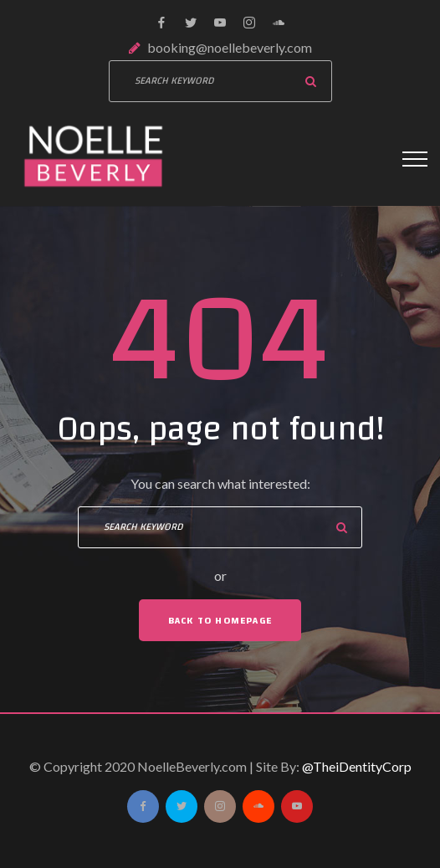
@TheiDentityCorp (357, 766)
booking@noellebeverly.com (230, 47)
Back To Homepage (220, 620)
